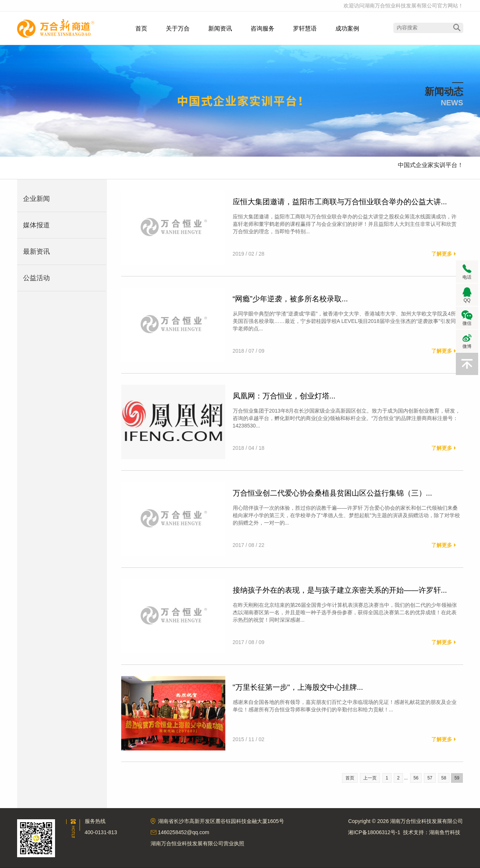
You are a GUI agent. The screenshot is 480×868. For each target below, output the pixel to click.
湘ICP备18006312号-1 (374, 832)
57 (430, 778)
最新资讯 (36, 252)
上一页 (370, 778)
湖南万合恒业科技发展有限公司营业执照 (197, 843)
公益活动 (36, 278)
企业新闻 (36, 199)
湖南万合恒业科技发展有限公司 (56, 28)
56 (416, 778)
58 (444, 778)
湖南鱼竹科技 (445, 832)
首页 (350, 778)
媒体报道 (36, 225)
